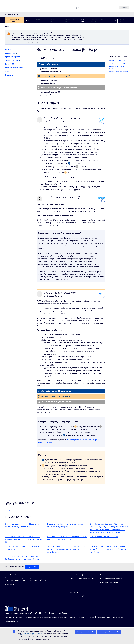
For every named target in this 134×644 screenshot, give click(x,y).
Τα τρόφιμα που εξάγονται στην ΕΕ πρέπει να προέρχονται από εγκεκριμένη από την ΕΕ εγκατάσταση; (66, 549)
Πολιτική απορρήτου (86, 617)
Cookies (73, 617)
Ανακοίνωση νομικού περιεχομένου (110, 617)
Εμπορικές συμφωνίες (54, 20)
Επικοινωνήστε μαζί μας (58, 613)
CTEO (114, 20)
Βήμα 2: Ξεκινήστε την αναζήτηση (117, 68)
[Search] (124, 8)
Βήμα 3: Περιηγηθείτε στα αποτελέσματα (119, 73)
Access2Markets (11, 575)
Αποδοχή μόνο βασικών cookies (109, 632)
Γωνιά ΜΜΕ (83, 20)
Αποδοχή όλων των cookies (86, 632)
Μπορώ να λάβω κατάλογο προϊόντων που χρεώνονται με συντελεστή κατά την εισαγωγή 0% (24, 539)
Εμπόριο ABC (39, 20)
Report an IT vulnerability (14, 617)
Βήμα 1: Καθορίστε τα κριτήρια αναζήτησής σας (119, 62)
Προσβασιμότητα (11, 621)
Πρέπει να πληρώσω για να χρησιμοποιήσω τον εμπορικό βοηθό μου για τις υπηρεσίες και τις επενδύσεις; (109, 549)
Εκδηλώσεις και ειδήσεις (100, 20)
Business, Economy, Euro (78, 596)
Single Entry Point (72, 20)
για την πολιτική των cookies (32, 634)
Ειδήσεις (10, 510)
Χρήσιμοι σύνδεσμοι (45, 510)
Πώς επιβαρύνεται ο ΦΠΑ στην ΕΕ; (104, 537)
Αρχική (28, 20)
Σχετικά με (123, 20)
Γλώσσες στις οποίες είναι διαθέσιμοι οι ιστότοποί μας (47, 617)
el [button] (78, 8)
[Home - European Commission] (18, 608)
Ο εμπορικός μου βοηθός (14, 20)
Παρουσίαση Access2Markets (111, 579)
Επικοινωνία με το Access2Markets (81, 579)
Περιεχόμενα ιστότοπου (109, 582)
